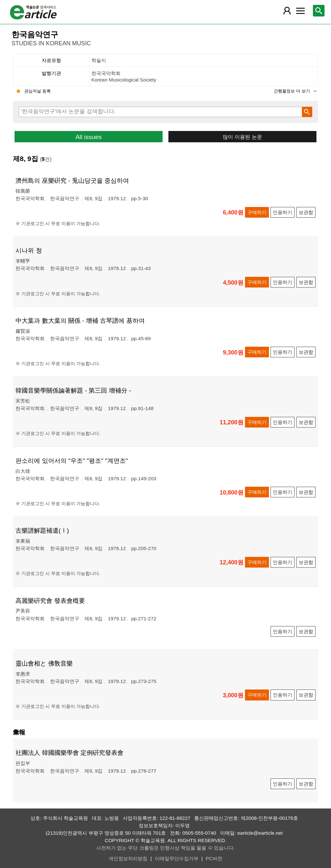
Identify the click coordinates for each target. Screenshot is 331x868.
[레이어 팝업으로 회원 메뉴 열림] (287, 11)
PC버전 (214, 858)
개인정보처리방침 (128, 858)
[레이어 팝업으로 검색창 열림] (319, 11)
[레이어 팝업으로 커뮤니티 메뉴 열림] (300, 11)
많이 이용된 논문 (242, 137)
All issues (88, 137)
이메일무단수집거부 (177, 858)
